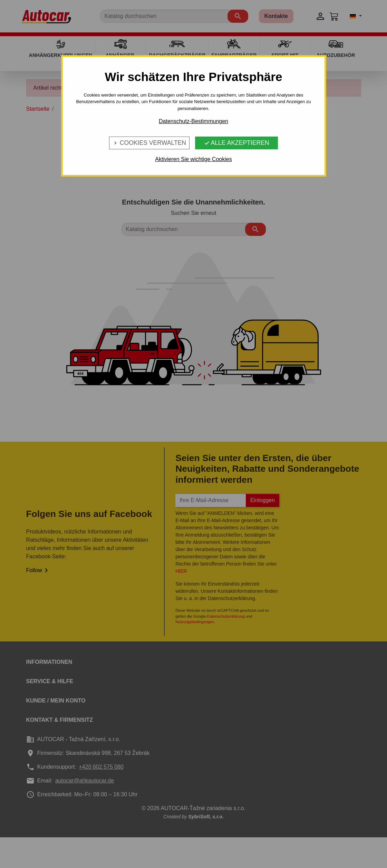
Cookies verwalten (149, 143)
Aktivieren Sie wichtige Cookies (193, 159)
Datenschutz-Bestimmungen (193, 121)
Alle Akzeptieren (237, 143)
